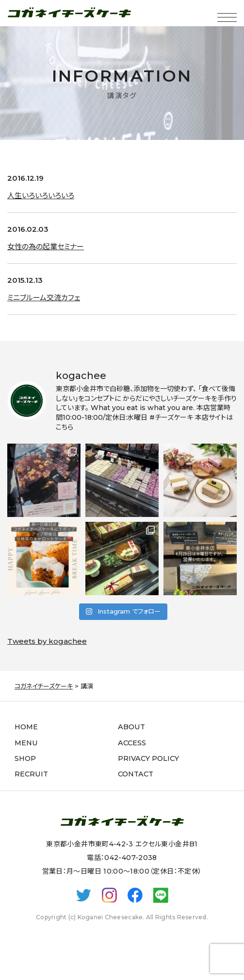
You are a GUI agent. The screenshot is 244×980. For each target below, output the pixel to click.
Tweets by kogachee (47, 641)
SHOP (25, 758)
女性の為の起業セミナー (46, 247)
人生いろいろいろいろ (41, 196)
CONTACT (136, 774)
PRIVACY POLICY (148, 758)
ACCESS (132, 743)
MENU (26, 743)
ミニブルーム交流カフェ (44, 298)
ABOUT (131, 727)
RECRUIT (31, 774)
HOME (26, 727)
